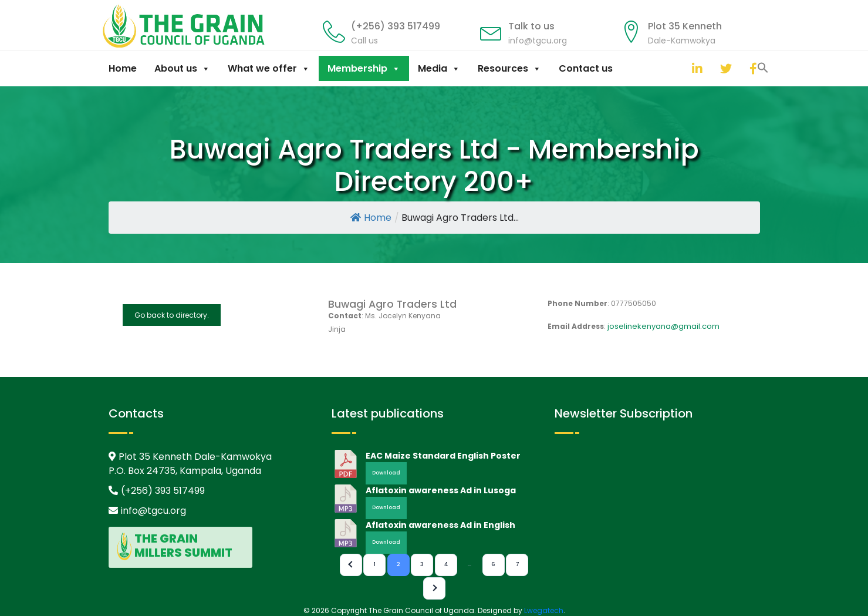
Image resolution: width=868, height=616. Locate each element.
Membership (364, 68)
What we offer (269, 68)
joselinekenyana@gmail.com (663, 326)
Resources (509, 68)
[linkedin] (695, 68)
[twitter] (723, 68)
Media (439, 68)
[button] (680, 67)
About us (182, 68)
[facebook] (752, 68)
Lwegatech (544, 610)
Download (386, 473)
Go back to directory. (172, 315)
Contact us (586, 68)
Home (123, 68)
